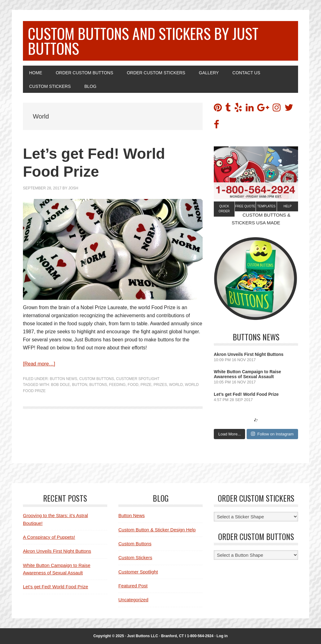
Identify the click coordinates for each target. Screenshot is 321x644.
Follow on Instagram (272, 434)
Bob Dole (60, 385)
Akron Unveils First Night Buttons (249, 354)
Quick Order (224, 209)
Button (79, 385)
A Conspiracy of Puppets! (49, 537)
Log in (222, 636)
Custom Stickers (135, 558)
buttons (98, 385)
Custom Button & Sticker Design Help (157, 530)
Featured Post (133, 586)
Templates (266, 206)
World (176, 385)
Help (288, 206)
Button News (64, 379)
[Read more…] (39, 364)
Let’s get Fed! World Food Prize (246, 394)
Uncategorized (133, 600)
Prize (146, 385)
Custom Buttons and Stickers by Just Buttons (143, 41)
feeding (117, 385)
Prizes (160, 385)
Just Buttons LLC (143, 636)
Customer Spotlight (138, 379)
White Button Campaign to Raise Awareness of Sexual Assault (247, 374)
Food (133, 385)
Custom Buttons (97, 379)
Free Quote (245, 206)
